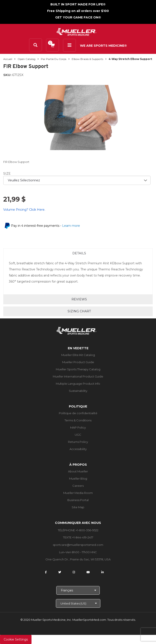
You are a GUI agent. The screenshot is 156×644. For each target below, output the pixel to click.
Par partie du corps (54, 59)
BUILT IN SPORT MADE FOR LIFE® (78, 4)
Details (79, 253)
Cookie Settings (16, 639)
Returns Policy (78, 442)
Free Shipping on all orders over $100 (78, 11)
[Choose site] (78, 603)
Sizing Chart (79, 311)
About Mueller (78, 471)
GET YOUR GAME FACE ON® (78, 17)
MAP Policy (78, 427)
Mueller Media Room (78, 493)
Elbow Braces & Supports (87, 59)
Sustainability (78, 391)
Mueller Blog (78, 478)
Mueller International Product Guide (78, 376)
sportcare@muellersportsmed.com (78, 545)
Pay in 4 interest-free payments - (46, 226)
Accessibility (78, 449)
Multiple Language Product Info (78, 384)
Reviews (79, 299)
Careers (78, 486)
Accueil (8, 59)
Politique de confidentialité (78, 413)
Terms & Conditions (78, 420)
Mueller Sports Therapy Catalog (78, 369)
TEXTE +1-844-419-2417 (78, 537)
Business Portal (78, 500)
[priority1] (77, 180)
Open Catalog (27, 59)
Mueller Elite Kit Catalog (78, 355)
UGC (78, 435)
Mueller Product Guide (78, 362)
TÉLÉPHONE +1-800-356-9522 (78, 530)
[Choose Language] (78, 590)
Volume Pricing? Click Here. (24, 210)
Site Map (78, 507)
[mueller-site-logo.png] (76, 31)
